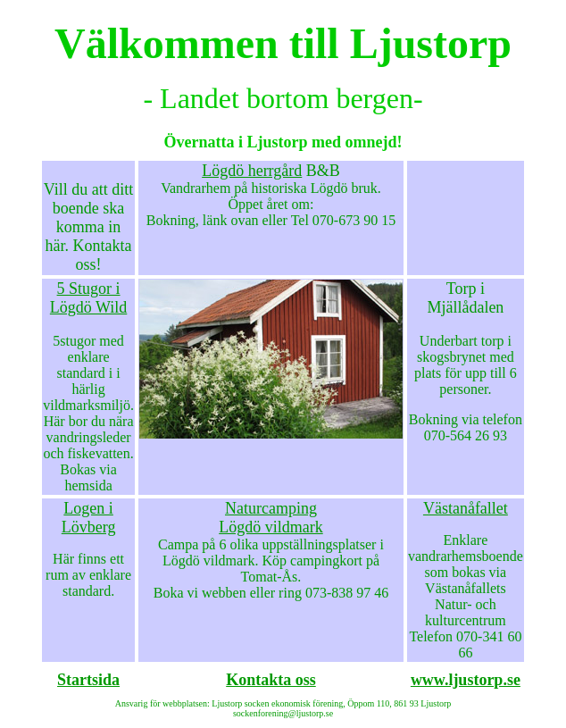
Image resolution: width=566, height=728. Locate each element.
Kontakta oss (271, 680)
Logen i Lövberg (89, 518)
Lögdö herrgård (252, 171)
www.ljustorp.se (466, 680)
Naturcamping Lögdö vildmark (271, 518)
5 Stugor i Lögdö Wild (88, 298)
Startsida (88, 680)
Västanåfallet (466, 508)
